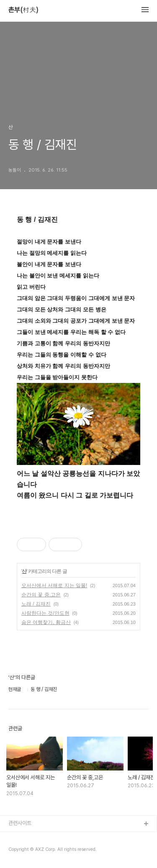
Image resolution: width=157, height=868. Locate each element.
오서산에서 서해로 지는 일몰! (54, 586)
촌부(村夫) (23, 10)
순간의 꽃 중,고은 (41, 595)
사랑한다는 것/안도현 (45, 613)
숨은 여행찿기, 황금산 (46, 622)
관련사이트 (20, 823)
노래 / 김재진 (36, 604)
